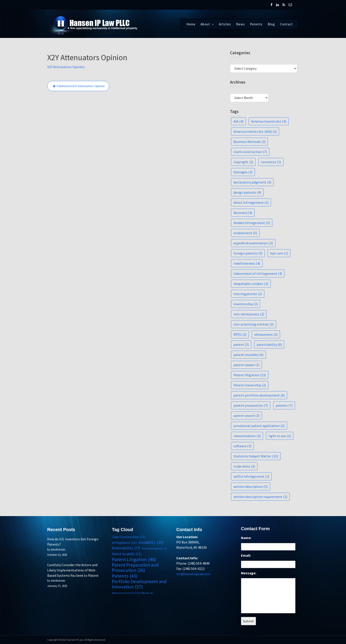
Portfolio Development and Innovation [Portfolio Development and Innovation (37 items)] (139, 584)
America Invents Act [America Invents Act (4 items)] (269, 121)
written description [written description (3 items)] (251, 487)
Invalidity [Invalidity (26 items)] (151, 543)
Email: (248, 556)
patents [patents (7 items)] (284, 405)
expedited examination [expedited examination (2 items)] (253, 243)
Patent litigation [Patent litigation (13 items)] (250, 375)
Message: (249, 573)
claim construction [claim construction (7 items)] (250, 152)
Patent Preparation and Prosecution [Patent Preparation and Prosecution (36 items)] (135, 568)
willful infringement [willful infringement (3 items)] (251, 476)
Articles (225, 24)
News (241, 24)
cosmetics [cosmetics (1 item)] (271, 162)
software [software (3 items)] (242, 446)
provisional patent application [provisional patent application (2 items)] (259, 426)
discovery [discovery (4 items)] (243, 213)
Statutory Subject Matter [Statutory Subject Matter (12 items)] (256, 456)
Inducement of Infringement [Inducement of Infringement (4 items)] (258, 273)
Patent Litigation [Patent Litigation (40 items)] (134, 559)
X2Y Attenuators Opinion (66, 67)
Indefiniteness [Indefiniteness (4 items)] (247, 263)
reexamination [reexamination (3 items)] (247, 436)
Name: (246, 538)
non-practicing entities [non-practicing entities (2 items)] (254, 324)
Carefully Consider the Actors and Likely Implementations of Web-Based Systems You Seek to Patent (73, 570)
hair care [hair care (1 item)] (279, 253)
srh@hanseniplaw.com (194, 574)
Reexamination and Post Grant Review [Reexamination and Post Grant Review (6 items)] (132, 593)
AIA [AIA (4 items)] (238, 121)
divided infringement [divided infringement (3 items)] (252, 223)
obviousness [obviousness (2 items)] (266, 334)
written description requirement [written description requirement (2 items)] (260, 497)
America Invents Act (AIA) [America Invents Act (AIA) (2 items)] (255, 131)
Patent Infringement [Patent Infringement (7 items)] (154, 549)
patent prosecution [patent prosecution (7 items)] (251, 405)
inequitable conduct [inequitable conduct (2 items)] (251, 284)
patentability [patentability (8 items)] (269, 344)
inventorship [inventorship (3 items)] (246, 304)
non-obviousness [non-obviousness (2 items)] (249, 314)
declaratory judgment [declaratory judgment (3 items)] (252, 182)
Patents (256, 24)
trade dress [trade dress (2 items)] (244, 466)
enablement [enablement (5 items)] (245, 233)
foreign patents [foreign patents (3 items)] (248, 253)
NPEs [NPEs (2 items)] (240, 334)
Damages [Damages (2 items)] (243, 172)
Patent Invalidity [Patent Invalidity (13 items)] (127, 554)
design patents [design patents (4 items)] (247, 192)
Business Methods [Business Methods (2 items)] (249, 142)
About (205, 24)
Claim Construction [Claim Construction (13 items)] (129, 537)
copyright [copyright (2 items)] (243, 162)
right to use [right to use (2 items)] (280, 436)
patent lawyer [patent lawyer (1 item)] (246, 365)
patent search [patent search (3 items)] (246, 416)
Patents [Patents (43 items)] (125, 576)
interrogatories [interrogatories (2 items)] (248, 294)
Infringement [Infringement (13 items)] (124, 543)
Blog (271, 24)
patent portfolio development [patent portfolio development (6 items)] (259, 395)
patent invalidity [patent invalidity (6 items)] (248, 355)
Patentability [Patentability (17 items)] (126, 548)
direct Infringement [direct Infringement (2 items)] (251, 202)
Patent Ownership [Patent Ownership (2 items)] (250, 385)
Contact (286, 24)
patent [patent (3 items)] (241, 344)
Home (191, 24)
